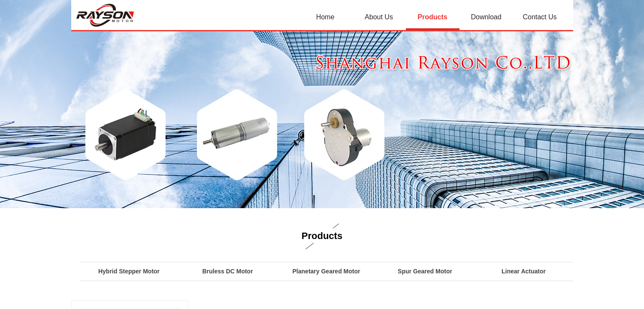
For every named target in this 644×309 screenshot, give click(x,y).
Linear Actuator (524, 271)
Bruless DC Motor (227, 271)
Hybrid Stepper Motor (129, 271)
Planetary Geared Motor (327, 271)
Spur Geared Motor (425, 271)
